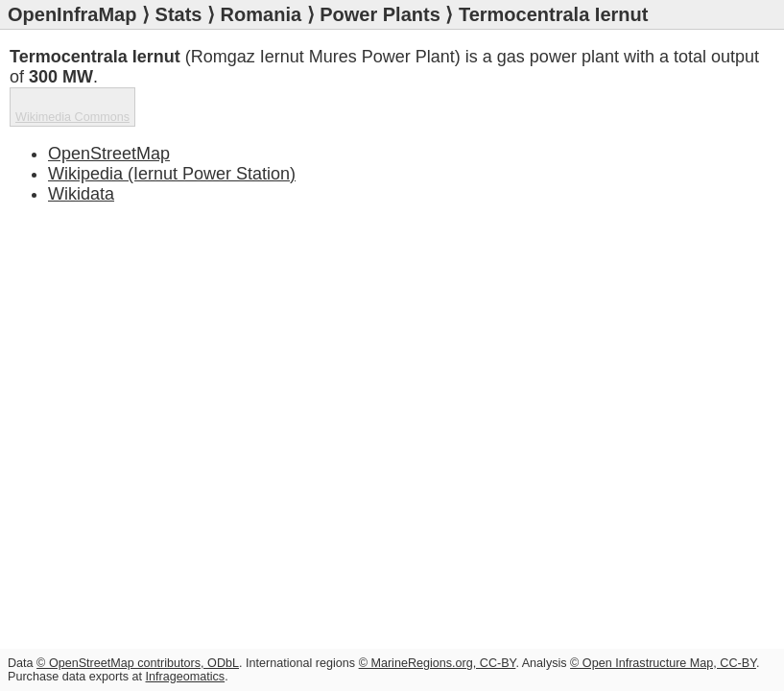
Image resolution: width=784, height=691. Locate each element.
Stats (179, 14)
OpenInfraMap (72, 14)
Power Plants (380, 14)
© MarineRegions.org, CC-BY (438, 663)
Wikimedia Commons (72, 117)
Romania (261, 14)
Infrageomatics (186, 677)
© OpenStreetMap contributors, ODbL (138, 663)
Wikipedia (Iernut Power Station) (172, 174)
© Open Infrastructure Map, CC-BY (663, 663)
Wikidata (81, 194)
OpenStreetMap (109, 154)
